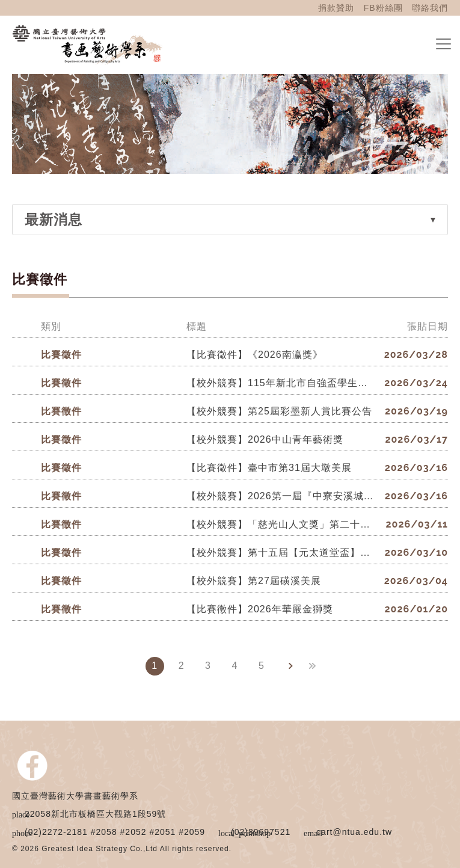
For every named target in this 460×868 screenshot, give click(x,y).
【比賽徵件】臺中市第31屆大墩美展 (269, 468)
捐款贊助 (336, 8)
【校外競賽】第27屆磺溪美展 (254, 581)
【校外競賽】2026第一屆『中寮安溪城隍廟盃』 (281, 496)
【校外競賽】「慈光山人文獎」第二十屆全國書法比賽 (281, 525)
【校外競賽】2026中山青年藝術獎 (265, 440)
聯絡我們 (430, 8)
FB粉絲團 (383, 8)
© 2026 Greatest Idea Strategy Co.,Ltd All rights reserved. (122, 849)
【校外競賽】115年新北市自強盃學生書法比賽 (281, 383)
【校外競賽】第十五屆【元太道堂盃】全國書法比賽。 (281, 553)
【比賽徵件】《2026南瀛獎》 (255, 355)
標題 (197, 327)
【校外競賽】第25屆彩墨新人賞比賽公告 (279, 411)
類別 (51, 327)
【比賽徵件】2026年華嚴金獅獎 (260, 609)
